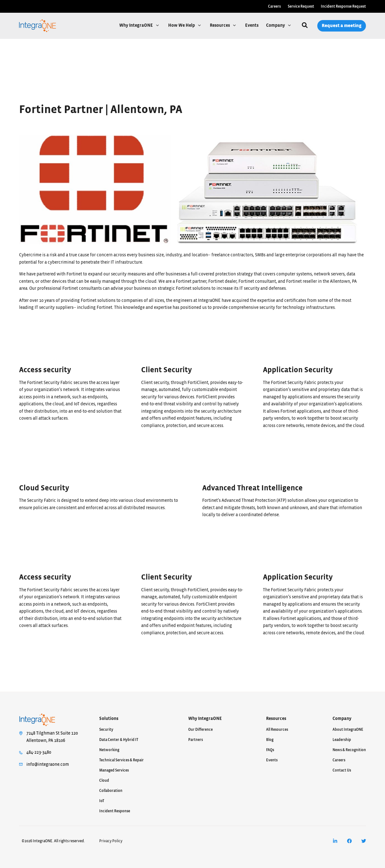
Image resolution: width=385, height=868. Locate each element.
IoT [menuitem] (102, 801)
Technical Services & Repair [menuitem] (121, 760)
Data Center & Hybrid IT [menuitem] (119, 740)
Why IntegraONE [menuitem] (205, 719)
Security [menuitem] (106, 729)
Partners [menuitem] (196, 740)
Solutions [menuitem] (109, 719)
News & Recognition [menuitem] (349, 750)
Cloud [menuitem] (104, 780)
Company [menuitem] (342, 719)
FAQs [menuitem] (270, 750)
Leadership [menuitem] (342, 740)
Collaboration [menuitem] (111, 791)
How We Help (182, 25)
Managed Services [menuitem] (114, 770)
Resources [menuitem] (276, 719)
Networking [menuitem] (109, 750)
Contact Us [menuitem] (342, 770)
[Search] (305, 26)
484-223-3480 (39, 752)
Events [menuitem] (272, 760)
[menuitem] (335, 841)
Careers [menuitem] (274, 6)
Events (252, 25)
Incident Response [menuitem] (115, 811)
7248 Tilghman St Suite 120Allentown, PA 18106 (52, 737)
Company (276, 25)
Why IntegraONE (137, 25)
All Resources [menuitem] (277, 729)
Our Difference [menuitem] (200, 729)
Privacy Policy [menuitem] (111, 841)
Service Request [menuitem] (301, 6)
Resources (220, 25)
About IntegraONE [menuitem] (348, 729)
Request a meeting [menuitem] (342, 26)
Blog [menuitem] (270, 740)
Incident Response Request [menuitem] (343, 6)
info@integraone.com (48, 765)
